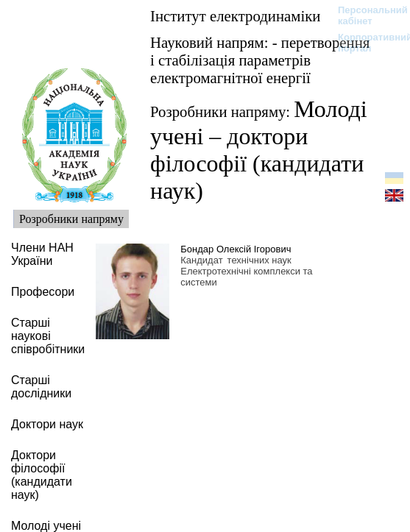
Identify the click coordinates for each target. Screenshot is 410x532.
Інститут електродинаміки (235, 16)
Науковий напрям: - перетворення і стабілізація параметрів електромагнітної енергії (260, 60)
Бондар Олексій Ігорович (236, 249)
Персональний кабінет (365, 15)
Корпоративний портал (365, 43)
